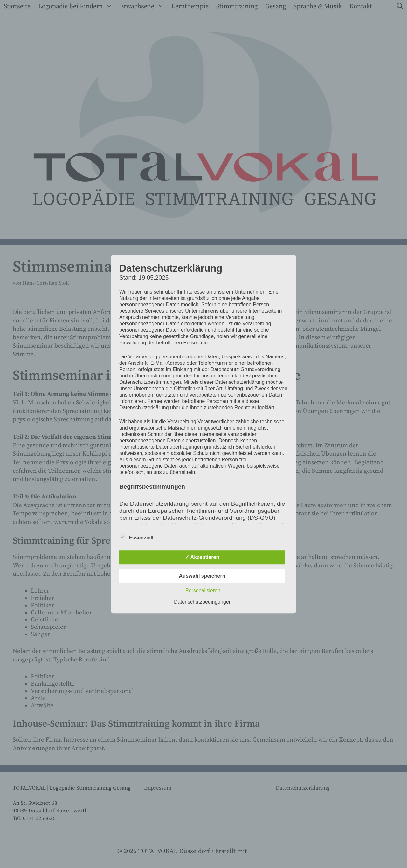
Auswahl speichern (202, 576)
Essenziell (136, 537)
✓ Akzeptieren (202, 557)
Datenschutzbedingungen (203, 602)
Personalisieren (203, 590)
